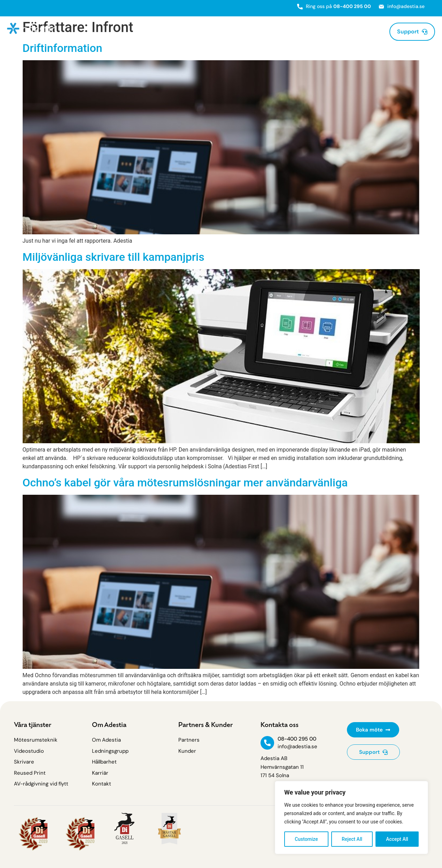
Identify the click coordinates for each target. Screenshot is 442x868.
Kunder (326, 32)
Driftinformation (63, 48)
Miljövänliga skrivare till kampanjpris (114, 257)
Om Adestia (363, 32)
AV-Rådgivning (257, 32)
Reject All (352, 839)
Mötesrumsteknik (165, 32)
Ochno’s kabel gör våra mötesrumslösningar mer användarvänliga (185, 483)
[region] (351, 818)
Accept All (397, 839)
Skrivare (214, 32)
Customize (306, 839)
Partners (297, 32)
